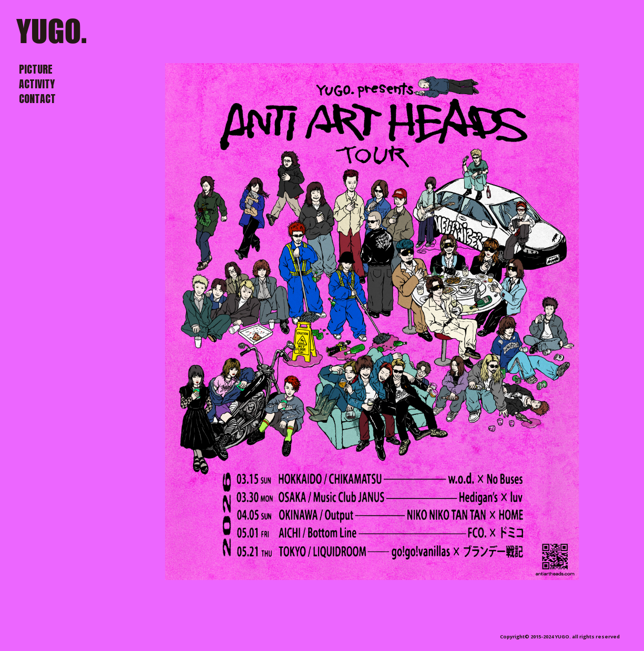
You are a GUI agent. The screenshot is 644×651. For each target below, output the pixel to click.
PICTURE (36, 69)
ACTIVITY (37, 84)
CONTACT (37, 99)
